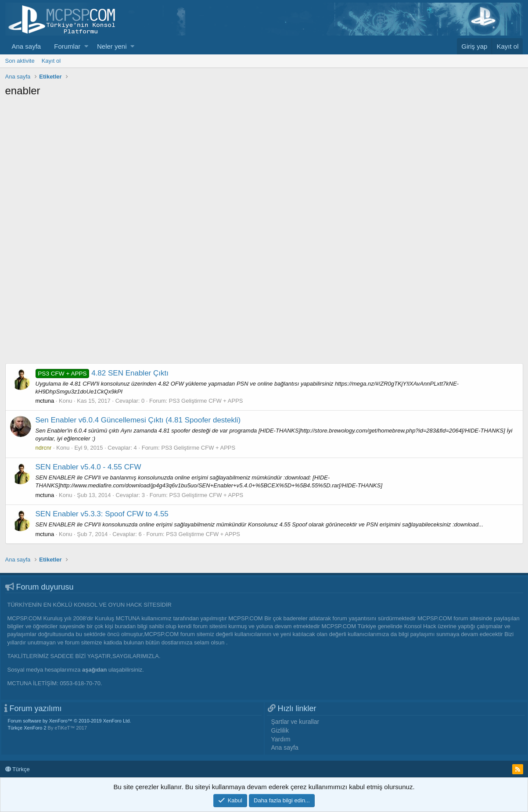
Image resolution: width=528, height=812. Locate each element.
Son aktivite (20, 61)
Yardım (281, 739)
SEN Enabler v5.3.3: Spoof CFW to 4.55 (102, 514)
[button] (86, 46)
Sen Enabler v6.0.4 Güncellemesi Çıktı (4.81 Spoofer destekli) (138, 420)
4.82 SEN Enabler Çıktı (102, 373)
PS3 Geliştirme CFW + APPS (206, 401)
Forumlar (67, 46)
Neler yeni (112, 46)
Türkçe (18, 769)
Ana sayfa (27, 46)
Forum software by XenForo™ (70, 721)
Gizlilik (280, 730)
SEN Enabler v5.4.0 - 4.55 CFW (88, 467)
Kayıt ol (51, 61)
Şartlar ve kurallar (295, 722)
